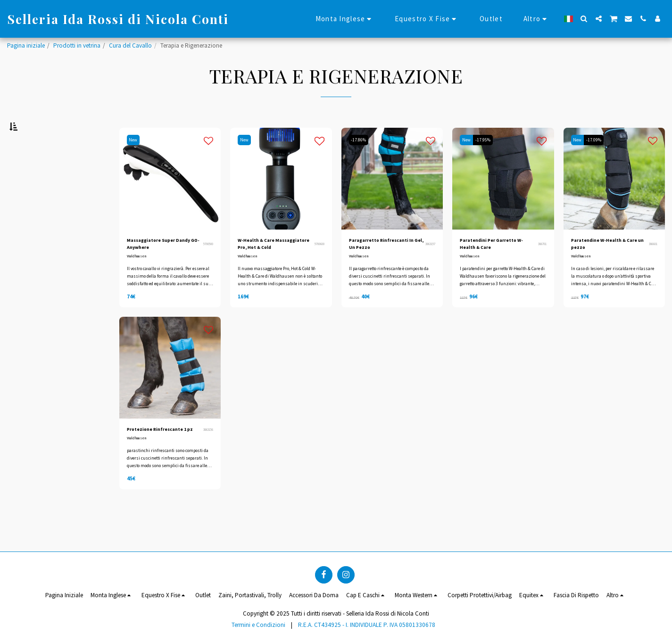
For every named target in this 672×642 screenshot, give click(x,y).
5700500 (207, 270)
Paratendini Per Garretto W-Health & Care (497, 270)
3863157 (429, 270)
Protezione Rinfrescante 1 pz (153, 463)
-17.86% (361, 163)
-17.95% (489, 163)
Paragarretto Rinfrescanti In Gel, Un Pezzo (382, 270)
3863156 (207, 463)
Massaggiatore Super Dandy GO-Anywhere (159, 270)
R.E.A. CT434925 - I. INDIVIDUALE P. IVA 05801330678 (367, 625)
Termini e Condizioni (258, 625)
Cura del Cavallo (130, 45)
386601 (652, 270)
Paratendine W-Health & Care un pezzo (607, 270)
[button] (584, 19)
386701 (541, 270)
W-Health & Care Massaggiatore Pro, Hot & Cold (273, 270)
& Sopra (35, 241)
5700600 (318, 270)
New (135, 163)
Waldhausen (139, 284)
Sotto (30, 216)
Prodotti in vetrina (77, 45)
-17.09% (600, 163)
